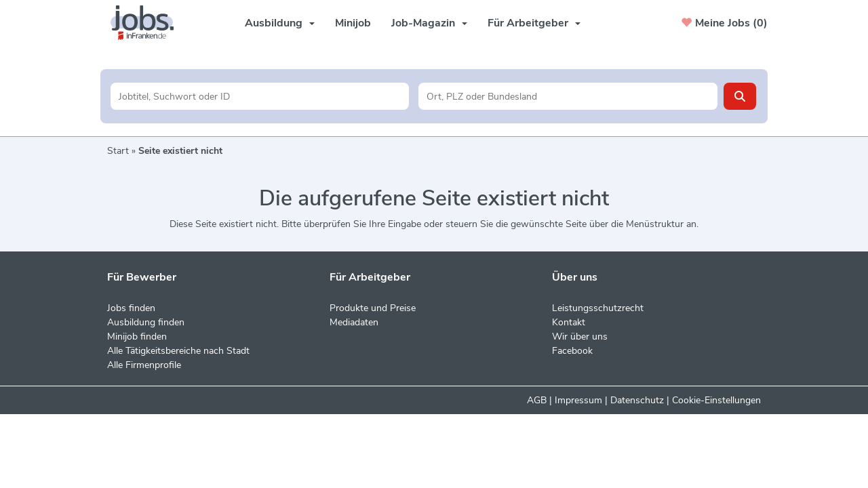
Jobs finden (131, 308)
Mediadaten (354, 322)
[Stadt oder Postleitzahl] (568, 96)
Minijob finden (137, 337)
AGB (537, 400)
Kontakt (569, 322)
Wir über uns (580, 337)
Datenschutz (637, 400)
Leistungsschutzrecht (598, 308)
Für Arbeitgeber (534, 23)
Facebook (572, 351)
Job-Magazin (429, 23)
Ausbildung (280, 23)
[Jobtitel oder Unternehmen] (260, 96)
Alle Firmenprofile (144, 365)
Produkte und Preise (373, 308)
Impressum (578, 400)
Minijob (353, 23)
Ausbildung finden (146, 322)
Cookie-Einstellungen (716, 400)
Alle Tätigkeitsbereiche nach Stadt (178, 351)
